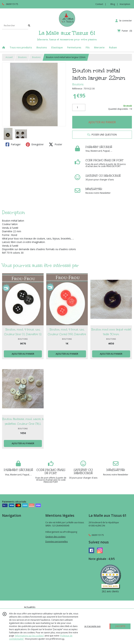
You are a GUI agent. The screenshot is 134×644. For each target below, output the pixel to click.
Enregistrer (35, 144)
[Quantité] (79, 107)
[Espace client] (124, 21)
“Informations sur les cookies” (29, 636)
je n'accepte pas (92, 626)
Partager (13, 144)
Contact (99, 4)
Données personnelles (57, 542)
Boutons (22, 57)
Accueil (9, 57)
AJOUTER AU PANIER (102, 122)
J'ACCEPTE (120, 626)
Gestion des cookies (55, 537)
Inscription (125, 4)
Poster (55, 144)
